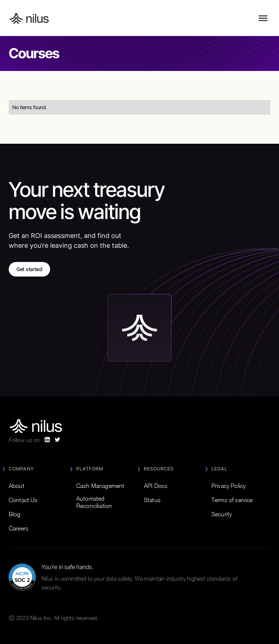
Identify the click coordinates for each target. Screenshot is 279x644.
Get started (29, 269)
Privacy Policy (229, 486)
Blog (15, 514)
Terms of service (232, 500)
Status (152, 500)
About (17, 486)
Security (222, 514)
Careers (19, 528)
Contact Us (23, 500)
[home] (29, 18)
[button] (263, 18)
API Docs (156, 486)
